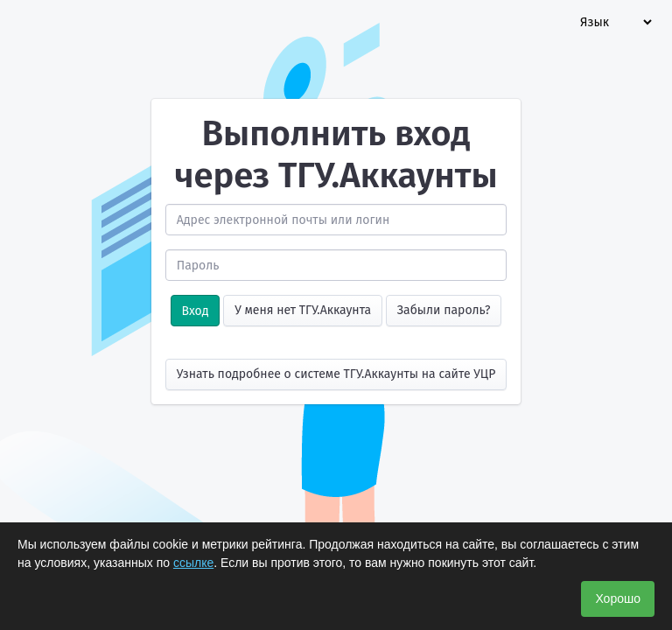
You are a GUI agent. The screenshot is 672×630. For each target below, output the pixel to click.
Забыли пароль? (444, 310)
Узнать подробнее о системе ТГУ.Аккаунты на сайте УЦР (336, 374)
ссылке (193, 563)
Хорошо (618, 598)
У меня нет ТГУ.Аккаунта (303, 310)
